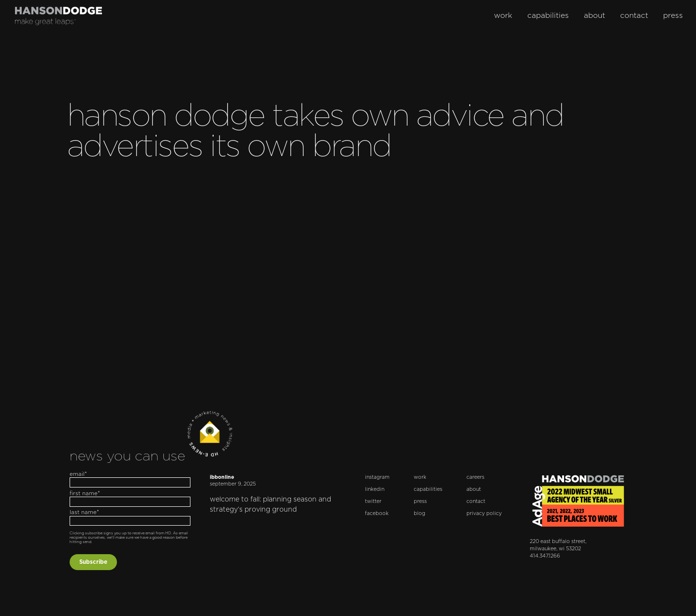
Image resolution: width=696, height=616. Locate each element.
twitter (373, 501)
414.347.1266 (545, 556)
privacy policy (484, 514)
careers (475, 477)
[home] (58, 16)
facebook (377, 514)
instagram (377, 477)
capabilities (548, 16)
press (673, 16)
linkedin (375, 489)
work (503, 16)
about (594, 16)
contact (634, 16)
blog (420, 514)
